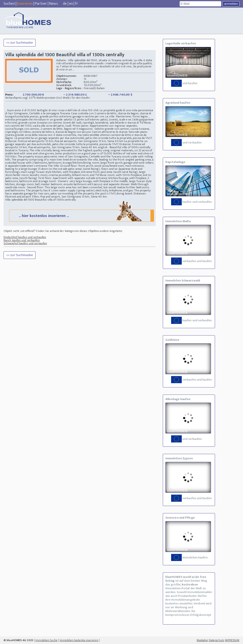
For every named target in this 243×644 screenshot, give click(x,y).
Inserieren (25, 4)
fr (76, 4)
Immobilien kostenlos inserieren (79, 640)
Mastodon (202, 640)
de (65, 4)
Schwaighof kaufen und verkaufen (25, 243)
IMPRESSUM (232, 640)
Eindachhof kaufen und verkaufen (25, 237)
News (53, 4)
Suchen (9, 4)
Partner (41, 4)
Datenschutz (217, 640)
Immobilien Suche (46, 640)
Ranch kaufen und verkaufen (22, 240)
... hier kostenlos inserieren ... (81, 215)
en (71, 4)
